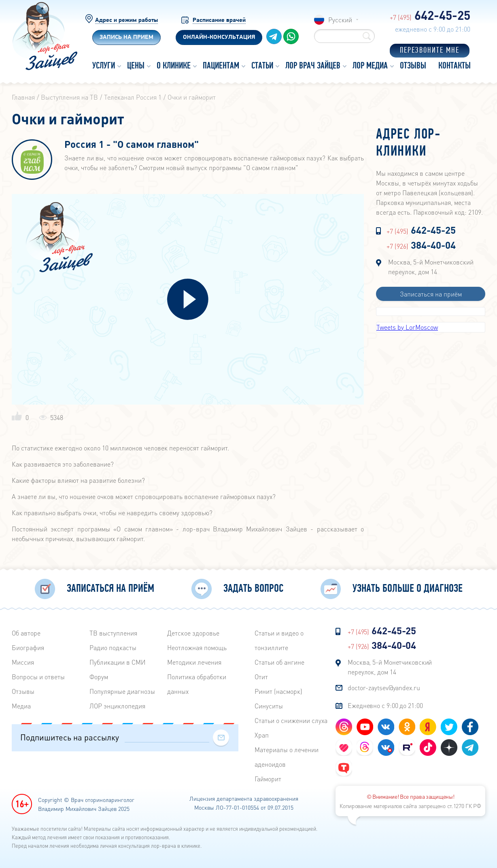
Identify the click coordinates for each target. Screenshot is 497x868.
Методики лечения (194, 662)
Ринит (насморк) (278, 691)
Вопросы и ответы (38, 677)
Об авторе (26, 633)
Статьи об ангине (279, 662)
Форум (99, 677)
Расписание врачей (219, 20)
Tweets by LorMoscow (407, 327)
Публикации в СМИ (118, 662)
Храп (262, 735)
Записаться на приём (431, 294)
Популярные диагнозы (122, 691)
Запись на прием (126, 37)
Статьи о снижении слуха (291, 720)
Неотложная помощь (197, 647)
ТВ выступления (113, 633)
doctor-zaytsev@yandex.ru (384, 688)
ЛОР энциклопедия (117, 706)
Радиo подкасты (113, 647)
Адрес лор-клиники (408, 143)
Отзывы (23, 691)
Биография (28, 647)
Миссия (23, 662)
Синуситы (269, 706)
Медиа (21, 706)
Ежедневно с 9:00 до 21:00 (385, 705)
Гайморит (268, 779)
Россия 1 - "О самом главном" (132, 145)
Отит (261, 677)
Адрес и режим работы (126, 20)
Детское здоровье (193, 633)
